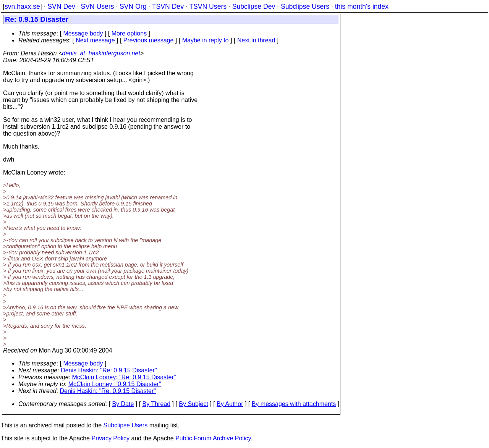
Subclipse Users (305, 6)
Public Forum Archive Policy (213, 438)
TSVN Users (208, 6)
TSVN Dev (168, 6)
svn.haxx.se (22, 6)
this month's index (362, 6)
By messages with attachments (294, 404)
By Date (123, 404)
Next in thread (256, 40)
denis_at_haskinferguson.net (101, 53)
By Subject (193, 404)
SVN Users (97, 6)
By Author (230, 404)
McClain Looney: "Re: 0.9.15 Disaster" (124, 377)
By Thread (157, 404)
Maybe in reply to (206, 40)
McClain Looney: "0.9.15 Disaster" (115, 384)
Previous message (149, 40)
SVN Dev (61, 6)
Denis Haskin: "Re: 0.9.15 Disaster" (109, 370)
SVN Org (133, 6)
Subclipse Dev (254, 6)
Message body (83, 33)
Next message (95, 40)
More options (129, 33)
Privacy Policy (110, 438)
